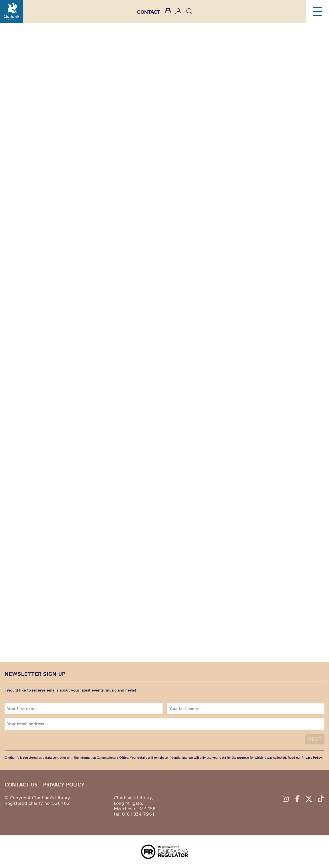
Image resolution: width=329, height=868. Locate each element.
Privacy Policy (312, 758)
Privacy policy (64, 785)
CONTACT (148, 12)
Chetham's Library (11, 11)
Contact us (21, 785)
